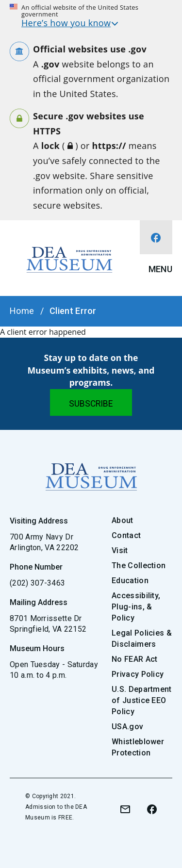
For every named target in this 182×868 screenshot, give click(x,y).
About (123, 520)
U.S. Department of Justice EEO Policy (142, 700)
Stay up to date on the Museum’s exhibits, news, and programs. (91, 370)
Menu (160, 269)
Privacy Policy (138, 674)
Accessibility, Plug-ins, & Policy (136, 607)
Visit (120, 550)
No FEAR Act (134, 659)
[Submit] (91, 402)
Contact (126, 535)
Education (130, 581)
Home (22, 311)
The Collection (139, 565)
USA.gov (127, 727)
